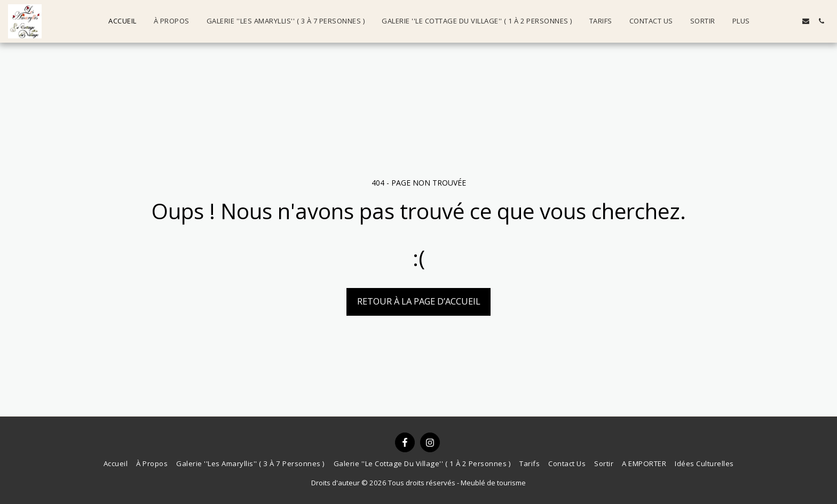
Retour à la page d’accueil (419, 301)
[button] (775, 21)
